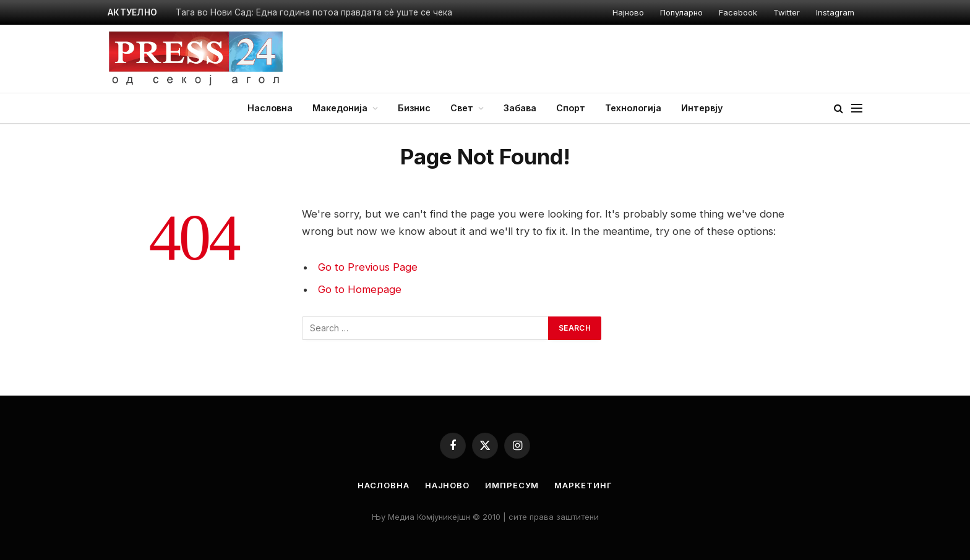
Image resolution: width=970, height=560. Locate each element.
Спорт (571, 108)
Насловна (270, 108)
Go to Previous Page (368, 267)
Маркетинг (583, 485)
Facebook (738, 12)
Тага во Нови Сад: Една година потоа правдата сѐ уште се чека (314, 12)
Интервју (702, 108)
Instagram (835, 12)
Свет (462, 108)
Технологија (633, 108)
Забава (520, 108)
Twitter (787, 12)
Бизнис (414, 108)
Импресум (512, 485)
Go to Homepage (360, 289)
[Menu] (857, 108)
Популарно (681, 12)
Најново (628, 12)
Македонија (340, 108)
